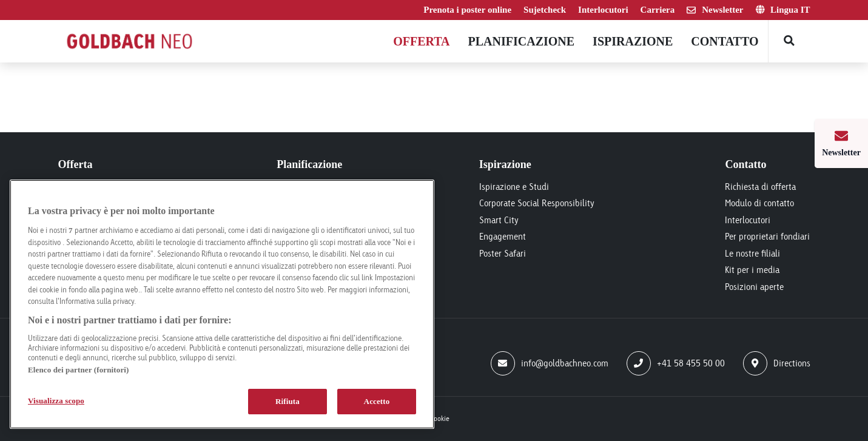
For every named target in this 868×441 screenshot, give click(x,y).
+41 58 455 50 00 (676, 363)
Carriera (658, 10)
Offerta (421, 41)
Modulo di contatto (759, 203)
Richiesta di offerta (760, 187)
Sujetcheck (545, 10)
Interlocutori (603, 10)
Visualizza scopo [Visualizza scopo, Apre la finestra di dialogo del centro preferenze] (56, 401)
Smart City (499, 220)
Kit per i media (752, 270)
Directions (777, 363)
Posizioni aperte (754, 287)
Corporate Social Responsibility (537, 203)
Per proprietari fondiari (767, 236)
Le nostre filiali (752, 253)
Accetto (377, 401)
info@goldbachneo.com (550, 363)
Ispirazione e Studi (514, 187)
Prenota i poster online (467, 10)
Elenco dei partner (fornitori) (79, 370)
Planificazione (522, 41)
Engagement (503, 236)
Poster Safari (503, 253)
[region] (222, 304)
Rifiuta (288, 401)
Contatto (725, 41)
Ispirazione (633, 41)
